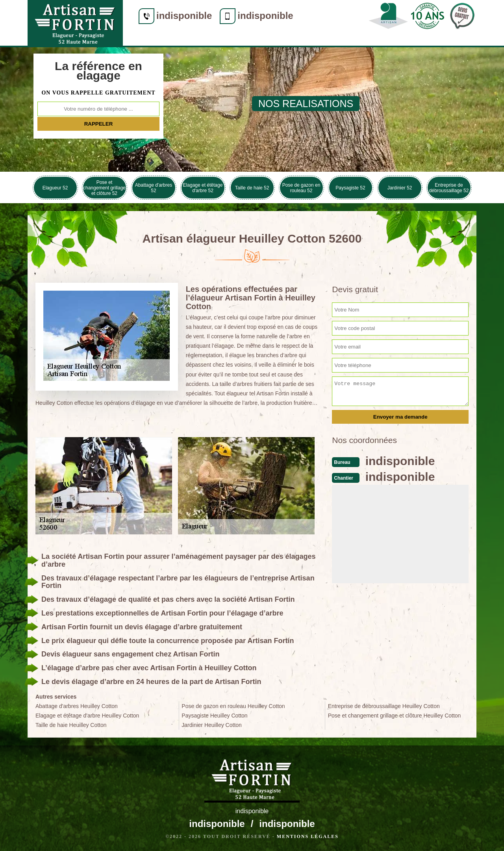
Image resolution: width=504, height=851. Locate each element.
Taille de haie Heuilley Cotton (71, 725)
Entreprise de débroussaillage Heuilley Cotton (384, 706)
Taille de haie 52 (252, 188)
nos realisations (306, 104)
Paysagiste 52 (350, 188)
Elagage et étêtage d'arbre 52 (203, 188)
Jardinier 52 (400, 188)
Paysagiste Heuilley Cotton (214, 716)
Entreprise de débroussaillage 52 (449, 188)
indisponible (184, 16)
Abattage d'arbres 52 (154, 188)
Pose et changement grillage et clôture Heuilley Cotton (395, 716)
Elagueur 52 (55, 188)
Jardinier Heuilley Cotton (212, 725)
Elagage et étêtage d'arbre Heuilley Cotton (87, 716)
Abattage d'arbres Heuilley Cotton (77, 706)
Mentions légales (308, 836)
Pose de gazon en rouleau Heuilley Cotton (233, 706)
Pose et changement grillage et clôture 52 (104, 188)
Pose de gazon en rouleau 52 (301, 188)
